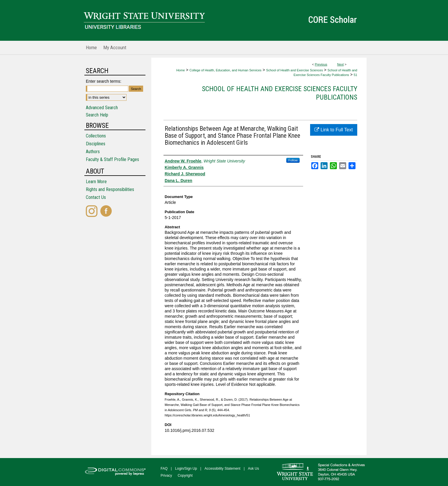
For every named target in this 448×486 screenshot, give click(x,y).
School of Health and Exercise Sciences (295, 70)
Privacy (166, 476)
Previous (321, 64)
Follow (293, 160)
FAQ (164, 469)
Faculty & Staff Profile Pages (112, 159)
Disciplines (96, 144)
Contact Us (96, 197)
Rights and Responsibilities (110, 189)
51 (355, 75)
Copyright (185, 476)
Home (181, 70)
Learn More (96, 182)
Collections (96, 136)
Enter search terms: (104, 81)
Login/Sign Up (186, 469)
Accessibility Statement (222, 469)
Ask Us (253, 469)
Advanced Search (102, 108)
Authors (93, 152)
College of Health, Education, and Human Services (225, 70)
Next (341, 64)
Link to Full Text (334, 130)
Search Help (97, 115)
